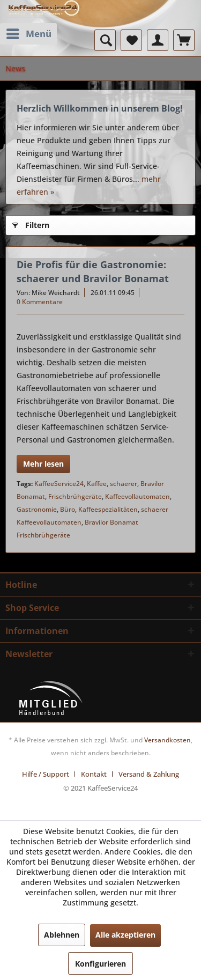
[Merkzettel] (131, 40)
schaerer (124, 484)
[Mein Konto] (158, 40)
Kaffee (97, 484)
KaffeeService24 (59, 484)
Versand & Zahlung (149, 774)
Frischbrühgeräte (75, 496)
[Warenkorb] (184, 40)
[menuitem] (28, 34)
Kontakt (94, 774)
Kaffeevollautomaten (137, 496)
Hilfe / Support (46, 774)
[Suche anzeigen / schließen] (105, 40)
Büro (68, 509)
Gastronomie (37, 509)
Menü (29, 32)
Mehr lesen (43, 464)
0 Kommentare (40, 302)
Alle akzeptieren (125, 935)
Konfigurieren (100, 964)
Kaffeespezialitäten (108, 509)
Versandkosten (167, 740)
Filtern (31, 223)
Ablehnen (62, 935)
